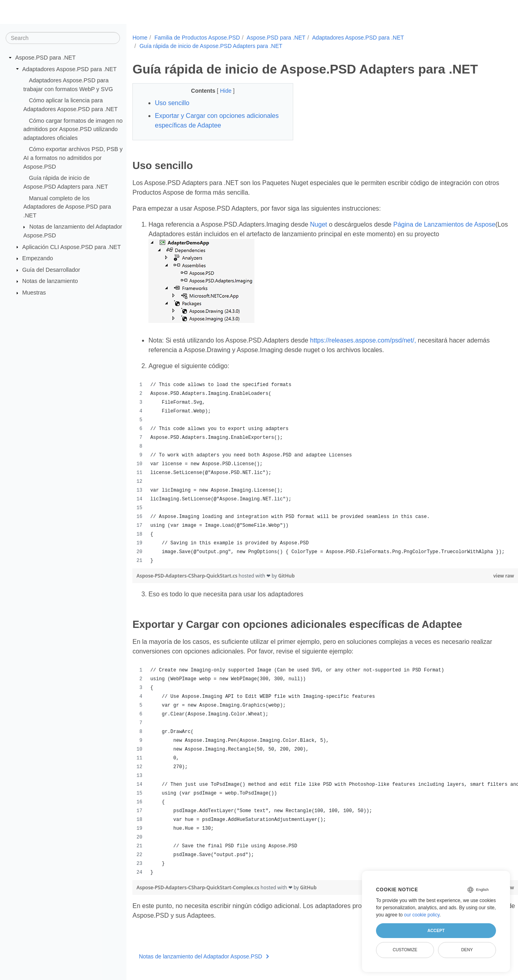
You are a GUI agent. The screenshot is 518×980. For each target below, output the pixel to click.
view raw (477, 576)
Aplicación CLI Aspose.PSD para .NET (72, 247)
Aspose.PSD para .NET (45, 58)
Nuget (319, 224)
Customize (405, 950)
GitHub (286, 576)
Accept (436, 930)
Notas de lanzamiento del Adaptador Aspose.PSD (204, 956)
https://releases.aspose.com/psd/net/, (363, 340)
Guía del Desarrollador (51, 270)
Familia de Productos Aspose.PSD (197, 38)
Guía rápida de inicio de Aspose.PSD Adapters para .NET (211, 46)
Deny (467, 950)
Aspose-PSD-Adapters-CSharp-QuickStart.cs (187, 576)
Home (140, 38)
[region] (312, 473)
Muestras (34, 293)
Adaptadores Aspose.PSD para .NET (70, 69)
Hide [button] (221, 91)
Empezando (38, 258)
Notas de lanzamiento (50, 281)
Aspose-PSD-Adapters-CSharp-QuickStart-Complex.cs (198, 887)
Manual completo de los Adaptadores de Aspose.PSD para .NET (67, 206)
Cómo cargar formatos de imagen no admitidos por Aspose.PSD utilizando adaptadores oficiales (73, 129)
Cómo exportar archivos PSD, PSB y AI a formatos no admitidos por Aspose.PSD (73, 158)
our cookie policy (422, 915)
